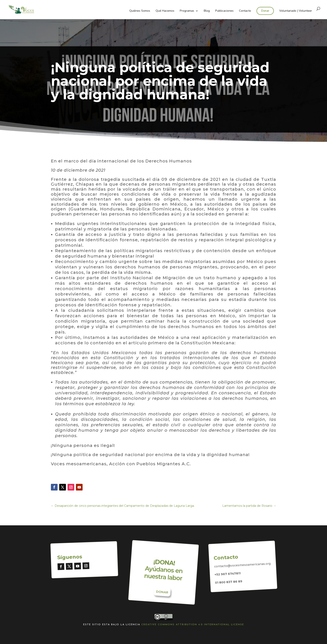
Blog (207, 11)
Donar (265, 11)
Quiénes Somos (140, 11)
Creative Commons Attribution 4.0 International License (193, 625)
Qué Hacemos (165, 11)
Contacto (245, 11)
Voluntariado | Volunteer (296, 11)
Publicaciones (224, 11)
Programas (187, 11)
